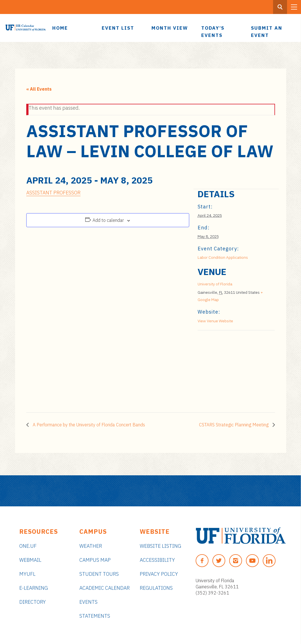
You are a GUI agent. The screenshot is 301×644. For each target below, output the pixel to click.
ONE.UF (28, 546)
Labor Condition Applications (223, 257)
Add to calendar (108, 220)
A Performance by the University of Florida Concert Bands (88, 425)
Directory (33, 602)
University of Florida (215, 284)
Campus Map (95, 560)
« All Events (39, 89)
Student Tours (99, 574)
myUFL (27, 574)
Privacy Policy (159, 574)
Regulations (156, 588)
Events (88, 602)
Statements (95, 616)
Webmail (30, 560)
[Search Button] (280, 7)
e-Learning (34, 588)
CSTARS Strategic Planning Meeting (234, 425)
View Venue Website (215, 321)
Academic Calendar (105, 588)
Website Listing (160, 546)
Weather (91, 546)
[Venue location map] (227, 369)
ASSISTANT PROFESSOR (53, 193)
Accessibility (157, 560)
